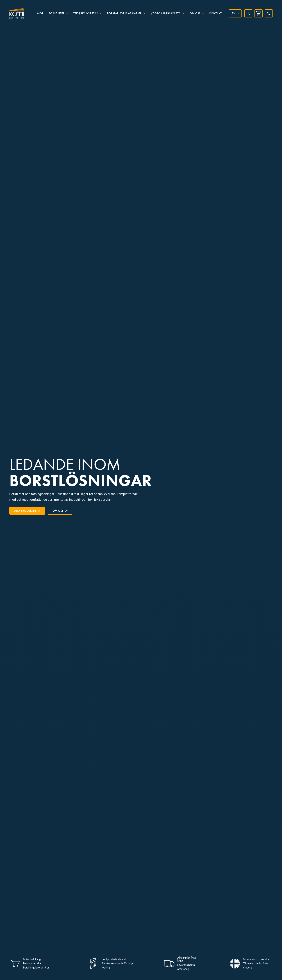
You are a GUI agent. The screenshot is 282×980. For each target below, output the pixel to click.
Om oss (195, 13)
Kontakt (215, 13)
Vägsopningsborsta (166, 13)
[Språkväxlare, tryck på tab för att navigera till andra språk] (235, 13)
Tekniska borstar (86, 13)
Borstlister (57, 13)
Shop (40, 13)
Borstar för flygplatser (124, 13)
